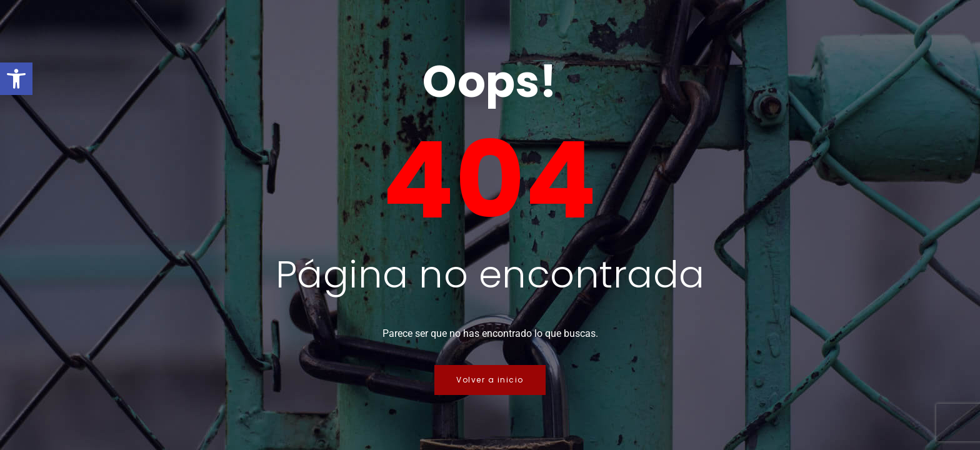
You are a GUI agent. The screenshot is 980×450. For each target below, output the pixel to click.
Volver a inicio (490, 380)
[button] (16, 79)
